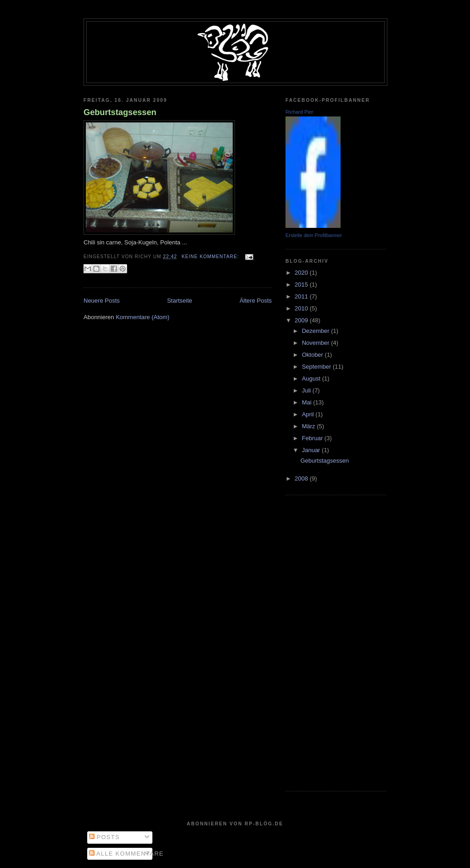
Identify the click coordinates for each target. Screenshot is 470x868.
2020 (302, 273)
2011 (302, 296)
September (317, 367)
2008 (302, 478)
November (317, 343)
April (309, 414)
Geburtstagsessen (120, 112)
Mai (308, 402)
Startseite (180, 301)
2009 (302, 320)
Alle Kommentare (126, 854)
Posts (104, 837)
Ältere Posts (256, 301)
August (312, 379)
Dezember (317, 331)
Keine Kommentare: (211, 257)
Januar (312, 450)
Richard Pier (299, 112)
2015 (302, 285)
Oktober (313, 355)
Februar (313, 438)
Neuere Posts (102, 301)
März (310, 426)
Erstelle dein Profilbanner (314, 235)
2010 (302, 308)
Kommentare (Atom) (143, 317)
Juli (307, 390)
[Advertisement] (322, 642)
